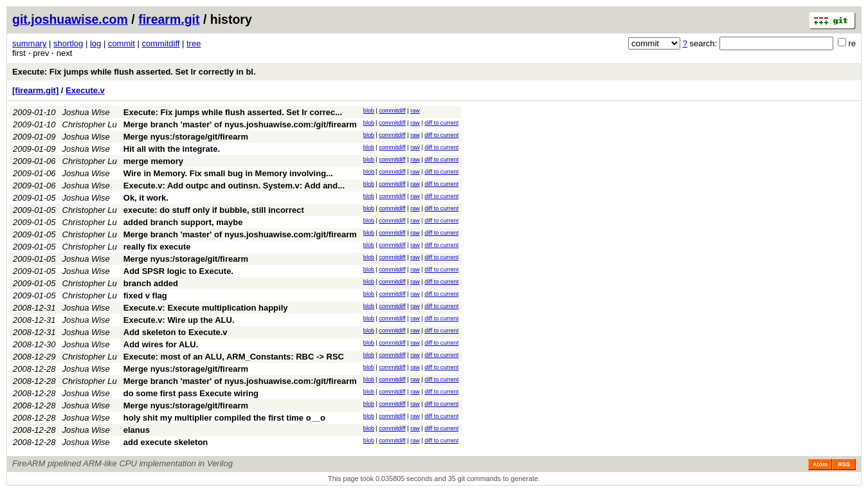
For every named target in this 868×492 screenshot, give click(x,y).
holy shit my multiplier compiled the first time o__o (224, 418)
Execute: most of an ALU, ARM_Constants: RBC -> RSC (234, 357)
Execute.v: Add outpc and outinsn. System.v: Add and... (234, 186)
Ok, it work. (146, 198)
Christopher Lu (90, 124)
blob (369, 111)
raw (415, 111)
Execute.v (85, 90)
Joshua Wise (86, 112)
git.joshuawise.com (70, 19)
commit (122, 43)
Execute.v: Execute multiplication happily (206, 308)
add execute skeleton (166, 442)
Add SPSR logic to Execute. (178, 271)
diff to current (441, 123)
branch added (151, 283)
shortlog (68, 43)
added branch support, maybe (183, 222)
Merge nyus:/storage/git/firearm (186, 137)
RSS (844, 464)
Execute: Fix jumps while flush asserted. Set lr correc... (233, 112)
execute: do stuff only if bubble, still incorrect (214, 210)
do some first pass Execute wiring (191, 393)
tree (194, 43)
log (95, 43)
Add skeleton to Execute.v (176, 332)
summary (29, 43)
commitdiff (160, 43)
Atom (820, 464)
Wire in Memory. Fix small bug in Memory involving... (228, 173)
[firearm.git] (35, 90)
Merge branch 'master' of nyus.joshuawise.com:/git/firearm (240, 124)
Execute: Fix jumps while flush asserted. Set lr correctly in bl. (134, 72)
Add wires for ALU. (161, 344)
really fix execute (157, 247)
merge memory (153, 161)
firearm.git (169, 19)
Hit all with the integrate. (172, 149)
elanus (137, 430)
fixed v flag (145, 296)
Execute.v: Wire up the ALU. (179, 320)
